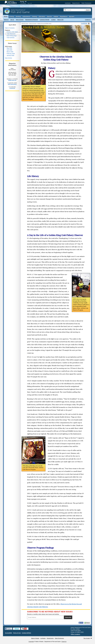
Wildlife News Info (12, 80)
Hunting (18, 17)
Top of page (87, 638)
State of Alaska (11, 2)
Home (6, 17)
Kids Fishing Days (12, 36)
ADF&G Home (25, 23)
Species (49, 17)
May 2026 (9, 48)
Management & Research (32, 20)
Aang (22, 1)
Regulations (64, 17)
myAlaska (68, 3)
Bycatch (72, 17)
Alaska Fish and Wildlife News (44, 23)
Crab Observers (11, 34)
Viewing (35, 17)
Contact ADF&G (26, 633)
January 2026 (10, 55)
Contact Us (88, 20)
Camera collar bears (12, 32)
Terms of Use (17, 633)
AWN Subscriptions (12, 84)
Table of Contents (10, 28)
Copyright (31, 642)
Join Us (12, 20)
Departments (76, 3)
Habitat (56, 17)
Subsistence (26, 17)
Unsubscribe (12, 88)
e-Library (53, 20)
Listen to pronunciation (26, 1)
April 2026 (9, 50)
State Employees (86, 3)
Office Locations (75, 634)
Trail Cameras (11, 38)
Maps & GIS (60, 20)
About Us (6, 20)
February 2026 (11, 54)
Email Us (64, 642)
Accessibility (9, 633)
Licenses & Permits (45, 20)
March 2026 (10, 52)
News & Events (20, 20)
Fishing (12, 17)
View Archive (8, 58)
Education (42, 17)
